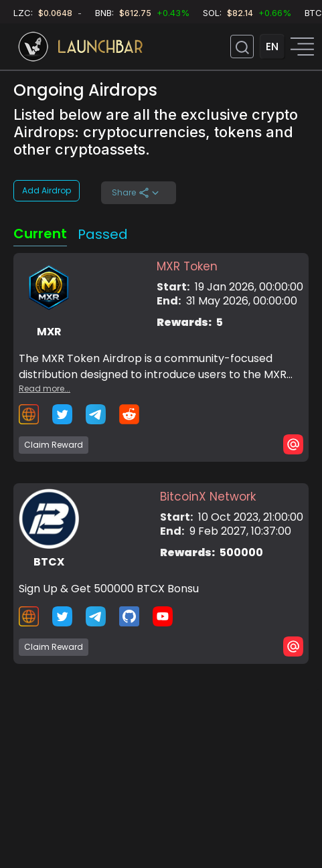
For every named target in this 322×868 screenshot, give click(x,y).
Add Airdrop (47, 190)
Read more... (45, 388)
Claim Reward (54, 445)
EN (272, 47)
